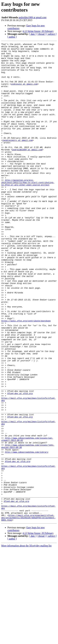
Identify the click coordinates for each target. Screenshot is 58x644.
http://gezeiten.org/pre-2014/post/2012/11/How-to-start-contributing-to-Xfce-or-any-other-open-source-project (28, 210)
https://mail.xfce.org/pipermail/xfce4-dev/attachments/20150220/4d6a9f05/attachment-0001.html (28, 613)
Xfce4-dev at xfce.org (20, 464)
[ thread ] (41, 34)
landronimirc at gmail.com (18, 160)
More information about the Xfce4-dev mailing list (26, 641)
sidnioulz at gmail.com (24, 92)
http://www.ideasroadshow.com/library (27, 534)
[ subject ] (52, 34)
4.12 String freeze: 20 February (38, 31)
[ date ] (33, 34)
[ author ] (12, 37)
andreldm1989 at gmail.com (32, 17)
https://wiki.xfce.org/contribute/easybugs (26, 376)
